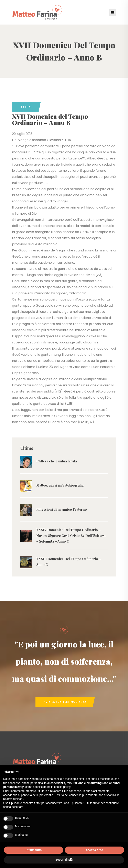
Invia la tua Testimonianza (65, 702)
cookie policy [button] (62, 787)
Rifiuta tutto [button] (34, 850)
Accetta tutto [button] (94, 850)
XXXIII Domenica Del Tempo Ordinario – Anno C (69, 562)
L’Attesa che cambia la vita (57, 461)
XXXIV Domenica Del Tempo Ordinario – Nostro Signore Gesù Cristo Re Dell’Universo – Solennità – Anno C (71, 535)
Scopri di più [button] (64, 860)
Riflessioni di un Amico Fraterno (62, 509)
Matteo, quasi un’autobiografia (60, 485)
